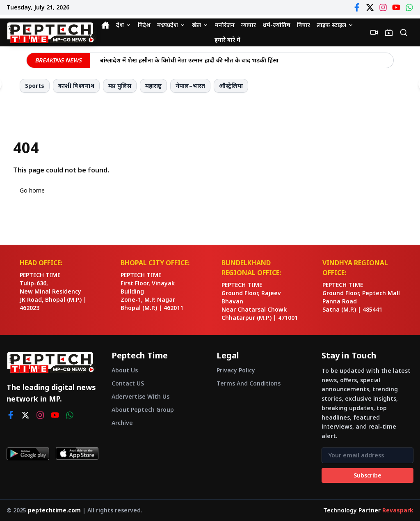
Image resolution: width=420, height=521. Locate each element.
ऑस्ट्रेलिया (231, 86)
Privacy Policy (236, 370)
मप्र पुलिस (120, 86)
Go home (32, 190)
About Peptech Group (143, 410)
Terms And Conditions (249, 383)
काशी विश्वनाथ (76, 86)
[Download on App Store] (77, 454)
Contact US (128, 383)
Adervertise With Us (140, 396)
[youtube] (55, 415)
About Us (125, 370)
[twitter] (25, 415)
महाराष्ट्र (153, 86)
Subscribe (367, 475)
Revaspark (398, 510)
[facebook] (11, 415)
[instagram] (40, 415)
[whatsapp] (70, 415)
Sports (35, 86)
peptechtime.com (54, 510)
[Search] (404, 32)
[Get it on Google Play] (28, 454)
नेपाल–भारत (190, 86)
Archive (122, 423)
